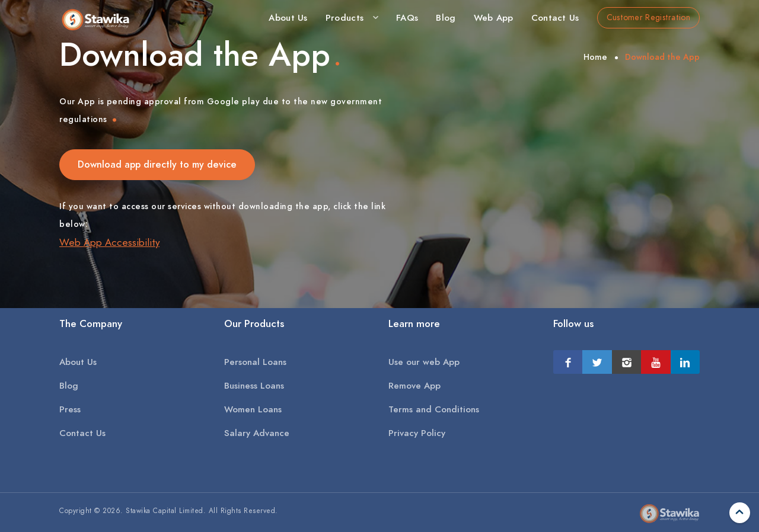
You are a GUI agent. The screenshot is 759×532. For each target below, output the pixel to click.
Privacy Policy (417, 433)
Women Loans (253, 409)
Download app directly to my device (157, 165)
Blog (446, 18)
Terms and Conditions (434, 409)
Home (595, 57)
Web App (494, 18)
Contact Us (555, 18)
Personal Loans (255, 362)
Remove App (414, 386)
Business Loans (254, 386)
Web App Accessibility (109, 242)
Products (345, 18)
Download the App (662, 57)
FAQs (407, 18)
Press (70, 409)
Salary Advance (257, 433)
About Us (288, 18)
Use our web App (424, 362)
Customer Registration (648, 17)
